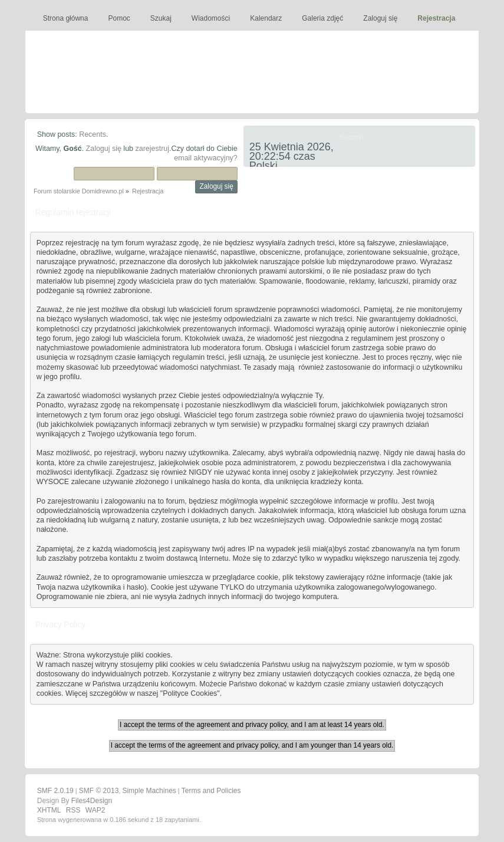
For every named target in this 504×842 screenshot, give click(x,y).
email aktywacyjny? (205, 158)
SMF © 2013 (99, 791)
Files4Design (92, 801)
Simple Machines (149, 791)
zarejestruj (152, 149)
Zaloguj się (104, 149)
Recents (93, 134)
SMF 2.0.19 (55, 791)
